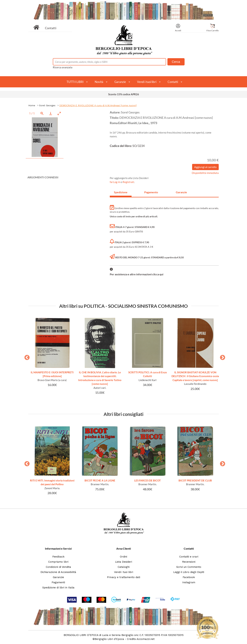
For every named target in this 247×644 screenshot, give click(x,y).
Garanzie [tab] (181, 192)
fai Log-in (115, 182)
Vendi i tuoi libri (147, 82)
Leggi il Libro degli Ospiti (189, 572)
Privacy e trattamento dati (124, 577)
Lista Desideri (124, 562)
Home (32, 105)
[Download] (51, 113)
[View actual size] (42, 113)
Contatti (51, 28)
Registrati (128, 182)
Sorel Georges (47, 105)
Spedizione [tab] (121, 192)
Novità (99, 82)
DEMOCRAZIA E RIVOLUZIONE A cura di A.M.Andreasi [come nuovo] (98, 105)
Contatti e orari (189, 557)
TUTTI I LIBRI (75, 82)
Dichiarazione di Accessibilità (58, 572)
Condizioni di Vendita (58, 567)
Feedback (58, 557)
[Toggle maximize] (59, 113)
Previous (26, 356)
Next (221, 356)
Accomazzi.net (146, 639)
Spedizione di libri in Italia (58, 588)
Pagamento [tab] (151, 192)
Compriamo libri (58, 562)
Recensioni (189, 562)
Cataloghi (124, 567)
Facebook (189, 577)
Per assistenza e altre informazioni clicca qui (137, 274)
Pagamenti (58, 582)
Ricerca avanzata (63, 67)
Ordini (123, 557)
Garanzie (120, 82)
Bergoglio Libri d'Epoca (109, 639)
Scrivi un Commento (189, 567)
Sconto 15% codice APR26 (124, 94)
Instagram (189, 582)
